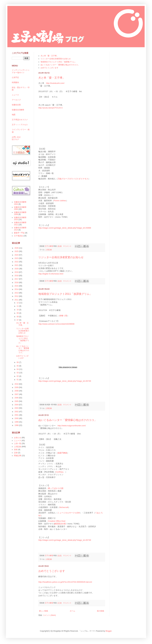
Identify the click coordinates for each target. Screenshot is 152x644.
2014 (17, 289)
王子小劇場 (49, 246)
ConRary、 (60, 472)
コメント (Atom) (49, 615)
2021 (17, 265)
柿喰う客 (63, 316)
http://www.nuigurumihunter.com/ (72, 426)
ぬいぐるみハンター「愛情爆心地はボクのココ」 (60, 65)
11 (18, 306)
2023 (17, 258)
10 (18, 310)
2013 (17, 293)
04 (18, 369)
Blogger (109, 631)
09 (18, 313)
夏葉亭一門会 (19, 233)
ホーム (72, 611)
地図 (14, 115)
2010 (17, 384)
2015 (17, 286)
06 (18, 362)
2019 (17, 272)
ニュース (15, 95)
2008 (17, 391)
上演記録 (49, 250)
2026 (17, 248)
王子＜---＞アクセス (20, 125)
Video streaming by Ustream (68, 367)
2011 (17, 300)
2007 (17, 394)
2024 (17, 255)
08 (18, 317)
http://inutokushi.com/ (55, 83)
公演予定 (15, 77)
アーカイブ (16, 100)
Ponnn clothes (60, 201)
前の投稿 (100, 611)
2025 (17, 251)
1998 (17, 425)
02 (18, 376)
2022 (17, 262)
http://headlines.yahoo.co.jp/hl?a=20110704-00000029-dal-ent (65, 582)
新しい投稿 (44, 611)
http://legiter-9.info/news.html (51, 274)
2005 (17, 401)
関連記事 (18, 456)
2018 (17, 276)
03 (18, 373)
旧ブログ (15, 139)
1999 (17, 422)
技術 (16, 450)
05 (18, 366)
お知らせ (18, 438)
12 (18, 303)
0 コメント (68, 246)
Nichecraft (64, 507)
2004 (17, 405)
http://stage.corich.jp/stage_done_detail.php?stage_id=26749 (65, 381)
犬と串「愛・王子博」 (49, 56)
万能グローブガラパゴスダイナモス (73, 179)
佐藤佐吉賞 (16, 105)
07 (18, 320)
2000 (17, 418)
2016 (17, 283)
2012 (17, 296)
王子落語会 (18, 236)
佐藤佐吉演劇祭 (18, 110)
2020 (17, 269)
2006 (17, 398)
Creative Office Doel (57, 521)
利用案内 (15, 82)
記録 (16, 453)
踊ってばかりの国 (56, 488)
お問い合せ (16, 137)
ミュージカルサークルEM (69, 513)
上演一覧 (18, 443)
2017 (17, 279)
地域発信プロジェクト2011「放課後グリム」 (59, 62)
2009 (17, 387)
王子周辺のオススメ (20, 120)
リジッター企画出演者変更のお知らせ (56, 59)
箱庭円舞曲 (62, 453)
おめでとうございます (49, 68)
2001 (17, 415)
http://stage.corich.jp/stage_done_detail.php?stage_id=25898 (65, 228)
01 (18, 380)
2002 (17, 412)
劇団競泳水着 (60, 524)
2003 (17, 408)
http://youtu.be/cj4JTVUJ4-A (50, 108)
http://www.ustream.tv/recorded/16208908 (56, 324)
